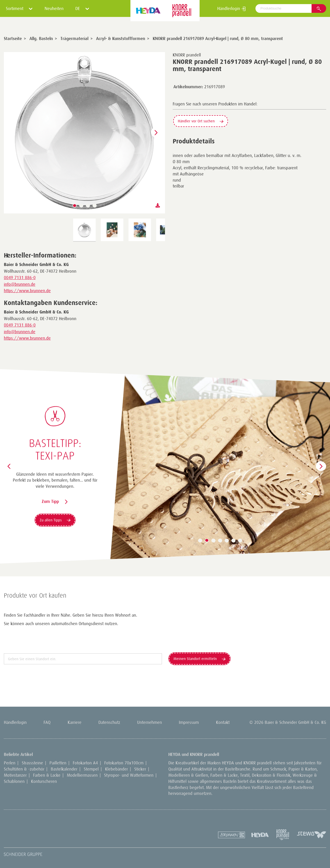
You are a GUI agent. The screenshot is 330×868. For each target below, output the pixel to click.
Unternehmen (149, 722)
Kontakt (223, 722)
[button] (75, 206)
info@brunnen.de (20, 284)
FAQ (47, 722)
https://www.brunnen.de (27, 291)
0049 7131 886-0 (20, 278)
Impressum (189, 722)
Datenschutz (109, 722)
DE (82, 8)
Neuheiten (54, 8)
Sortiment (19, 8)
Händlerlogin (231, 8)
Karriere (75, 722)
